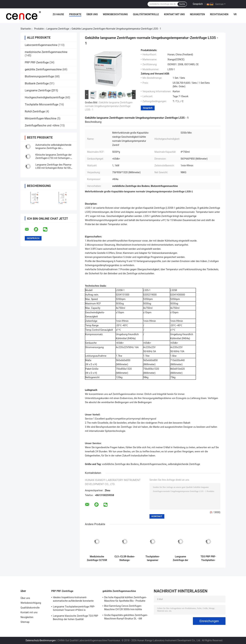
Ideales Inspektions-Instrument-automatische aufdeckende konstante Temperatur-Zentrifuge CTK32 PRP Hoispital (73, 600)
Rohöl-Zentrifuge (35, 111)
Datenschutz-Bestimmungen (41, 640)
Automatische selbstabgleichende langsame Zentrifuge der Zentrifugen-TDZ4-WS (53, 148)
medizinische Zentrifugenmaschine (46, 52)
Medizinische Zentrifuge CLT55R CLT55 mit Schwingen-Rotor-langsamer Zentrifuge (97, 558)
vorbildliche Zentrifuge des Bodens (120, 464)
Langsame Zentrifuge (58, 29)
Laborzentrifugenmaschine (41, 45)
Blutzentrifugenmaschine (153, 464)
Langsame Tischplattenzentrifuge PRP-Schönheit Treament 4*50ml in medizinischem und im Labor (74, 609)
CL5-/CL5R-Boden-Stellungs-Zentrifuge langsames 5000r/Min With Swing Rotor (125, 558)
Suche (182, 4)
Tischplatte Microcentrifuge (42, 104)
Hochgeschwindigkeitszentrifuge (45, 97)
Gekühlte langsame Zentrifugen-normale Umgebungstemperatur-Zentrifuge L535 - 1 (109, 106)
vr (235, 14)
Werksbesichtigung (115, 14)
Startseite (26, 29)
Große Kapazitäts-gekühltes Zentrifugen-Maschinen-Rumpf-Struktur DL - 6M (126, 617)
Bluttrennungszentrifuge (39, 76)
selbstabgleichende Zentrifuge (184, 464)
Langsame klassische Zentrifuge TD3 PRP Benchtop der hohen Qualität (76, 618)
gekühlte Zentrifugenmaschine (43, 69)
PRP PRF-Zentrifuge (37, 62)
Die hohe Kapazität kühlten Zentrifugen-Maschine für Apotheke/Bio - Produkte (125, 599)
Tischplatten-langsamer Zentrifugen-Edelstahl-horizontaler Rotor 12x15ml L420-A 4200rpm (153, 558)
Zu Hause (58, 14)
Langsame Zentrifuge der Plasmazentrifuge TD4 (180, 558)
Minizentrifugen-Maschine (41, 118)
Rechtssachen (219, 14)
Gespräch (198, 4)
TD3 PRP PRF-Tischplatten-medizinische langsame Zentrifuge (208, 558)
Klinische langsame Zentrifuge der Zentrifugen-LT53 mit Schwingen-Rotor (53, 158)
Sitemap (25, 622)
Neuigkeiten (197, 14)
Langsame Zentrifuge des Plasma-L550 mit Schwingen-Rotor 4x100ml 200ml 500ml (54, 168)
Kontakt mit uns (174, 14)
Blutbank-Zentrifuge (37, 83)
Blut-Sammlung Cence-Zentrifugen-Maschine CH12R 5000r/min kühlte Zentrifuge (123, 608)
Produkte (75, 14)
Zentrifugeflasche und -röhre (42, 125)
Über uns (92, 14)
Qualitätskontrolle (146, 14)
